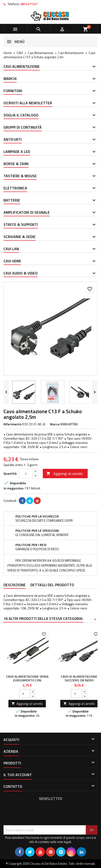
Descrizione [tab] (15, 585)
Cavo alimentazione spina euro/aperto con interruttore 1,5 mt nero (27, 682)
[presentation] (39, 814)
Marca (55, 424)
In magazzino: (14, 488)
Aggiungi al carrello (65, 474)
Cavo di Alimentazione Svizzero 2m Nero (79, 678)
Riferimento (13, 424)
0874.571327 (29, 4)
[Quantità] (26, 474)
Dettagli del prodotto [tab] (52, 585)
